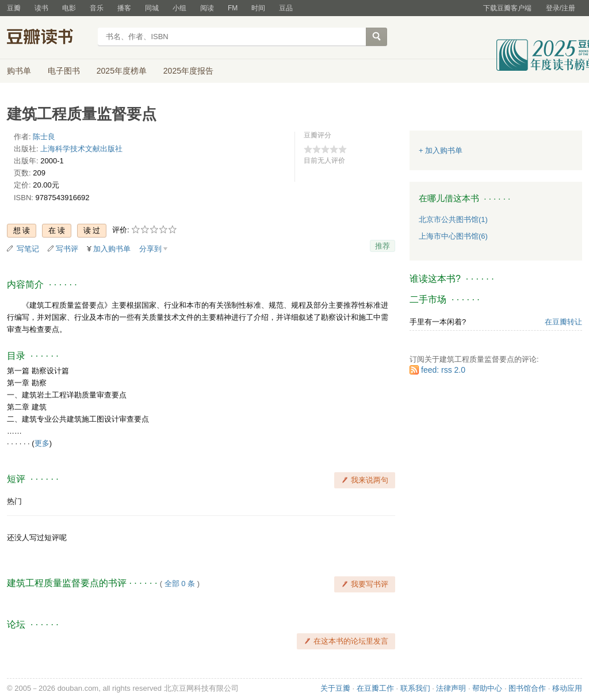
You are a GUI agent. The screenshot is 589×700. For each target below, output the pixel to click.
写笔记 (28, 249)
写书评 (67, 249)
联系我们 (415, 688)
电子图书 (64, 71)
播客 (124, 8)
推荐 (383, 246)
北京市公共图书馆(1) (453, 219)
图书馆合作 (527, 688)
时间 (258, 8)
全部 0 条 (180, 584)
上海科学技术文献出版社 (81, 149)
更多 (42, 443)
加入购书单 (112, 249)
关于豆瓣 (335, 688)
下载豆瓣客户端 (507, 8)
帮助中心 (487, 688)
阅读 (207, 8)
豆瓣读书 (49, 38)
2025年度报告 (188, 71)
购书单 (19, 71)
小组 (179, 8)
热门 (14, 501)
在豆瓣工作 (375, 688)
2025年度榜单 (122, 71)
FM (233, 8)
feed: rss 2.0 (443, 370)
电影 (69, 8)
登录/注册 (561, 8)
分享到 (150, 249)
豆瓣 (14, 8)
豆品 (286, 8)
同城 (152, 8)
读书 (41, 8)
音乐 (97, 8)
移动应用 (567, 688)
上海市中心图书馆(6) (453, 236)
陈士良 (44, 137)
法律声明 (451, 688)
